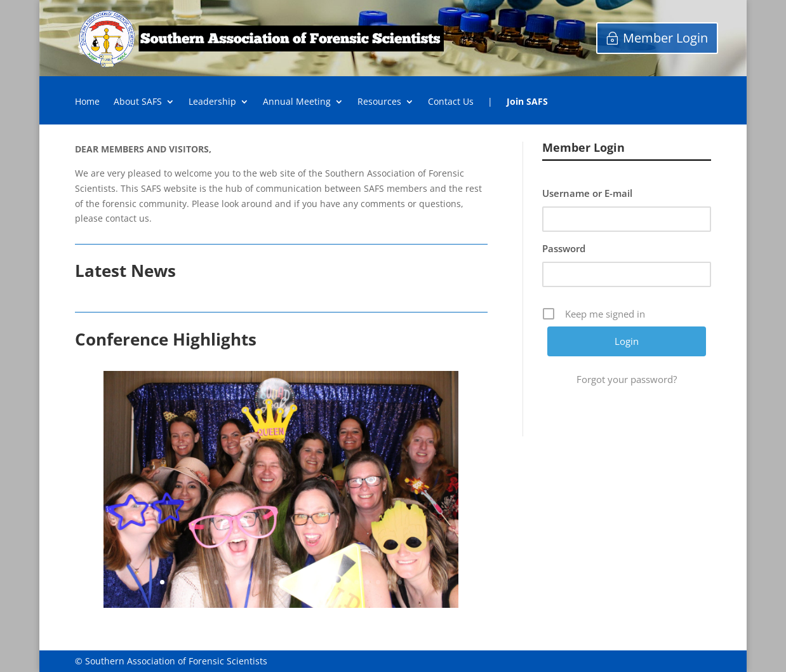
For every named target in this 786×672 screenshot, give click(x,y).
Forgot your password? (627, 379)
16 (324, 582)
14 (303, 582)
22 (389, 582)
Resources (379, 102)
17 (335, 582)
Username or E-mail (587, 193)
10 (259, 582)
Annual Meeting (297, 102)
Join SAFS (527, 102)
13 (292, 582)
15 (313, 582)
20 (367, 582)
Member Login (665, 38)
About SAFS (138, 102)
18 (346, 582)
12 (281, 582)
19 (356, 582)
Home (87, 102)
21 (378, 582)
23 (400, 582)
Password (564, 248)
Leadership (212, 102)
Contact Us (451, 102)
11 (270, 582)
